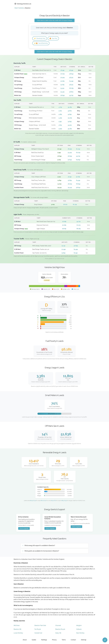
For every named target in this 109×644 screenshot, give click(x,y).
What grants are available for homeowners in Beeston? (42, 551)
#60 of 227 (44, 501)
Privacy (54, 640)
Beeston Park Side (40, 626)
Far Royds (38, 630)
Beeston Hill (17, 630)
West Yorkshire (19, 8)
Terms (64, 640)
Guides (34, 640)
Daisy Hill (58, 633)
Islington (79, 626)
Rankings (44, 640)
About (25, 640)
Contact (73, 640)
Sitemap (84, 640)
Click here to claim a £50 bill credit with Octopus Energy (54, 20)
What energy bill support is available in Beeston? (40, 546)
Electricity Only (40, 38)
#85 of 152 (64, 501)
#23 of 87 (54, 501)
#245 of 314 (33, 501)
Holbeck (79, 630)
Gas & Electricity (41, 44)
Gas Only (55, 38)
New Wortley (80, 633)
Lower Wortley (18, 633)
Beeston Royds (60, 630)
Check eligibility (24, 529)
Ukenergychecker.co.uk (23, 4)
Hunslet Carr (38, 633)
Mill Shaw (17, 626)
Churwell (58, 626)
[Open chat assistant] (105, 640)
